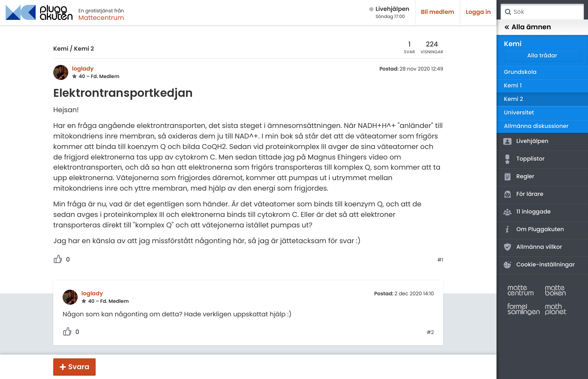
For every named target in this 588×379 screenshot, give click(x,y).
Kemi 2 (84, 49)
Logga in (478, 12)
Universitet (519, 113)
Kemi (61, 49)
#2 (430, 332)
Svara (79, 367)
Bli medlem (438, 12)
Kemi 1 (513, 86)
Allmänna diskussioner (536, 126)
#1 (440, 260)
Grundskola (520, 72)
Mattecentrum (101, 18)
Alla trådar (542, 56)
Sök (508, 12)
